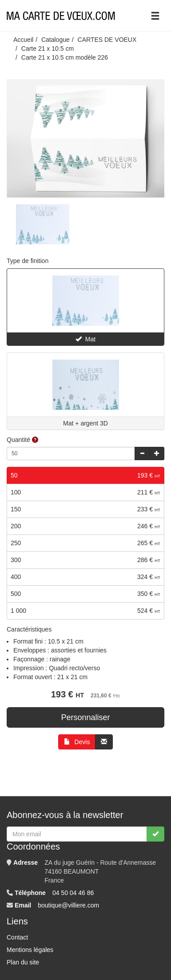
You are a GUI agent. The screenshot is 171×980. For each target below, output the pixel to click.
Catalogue (56, 40)
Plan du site (23, 962)
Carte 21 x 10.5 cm (48, 49)
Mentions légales (30, 950)
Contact (17, 937)
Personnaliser (85, 717)
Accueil (23, 40)
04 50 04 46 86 (73, 893)
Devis (77, 742)
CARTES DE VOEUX (107, 40)
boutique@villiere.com (68, 905)
